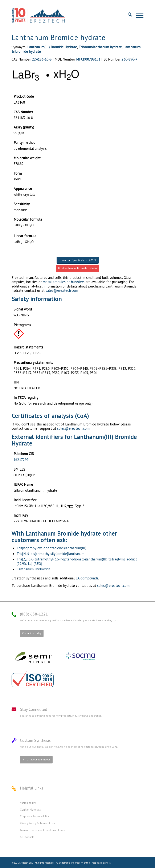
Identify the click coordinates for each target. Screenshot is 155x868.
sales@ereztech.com (62, 290)
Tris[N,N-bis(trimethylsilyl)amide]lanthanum (50, 554)
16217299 (21, 460)
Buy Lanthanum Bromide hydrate (77, 268)
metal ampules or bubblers (64, 282)
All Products (27, 837)
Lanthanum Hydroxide (34, 569)
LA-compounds (87, 578)
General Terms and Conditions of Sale (42, 830)
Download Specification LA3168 (78, 260)
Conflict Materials (30, 810)
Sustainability (28, 803)
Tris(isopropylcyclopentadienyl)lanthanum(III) (51, 548)
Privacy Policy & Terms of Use (38, 823)
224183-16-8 (42, 59)
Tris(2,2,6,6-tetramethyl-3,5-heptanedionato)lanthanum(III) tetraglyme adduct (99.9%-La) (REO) (77, 561)
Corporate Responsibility (34, 816)
